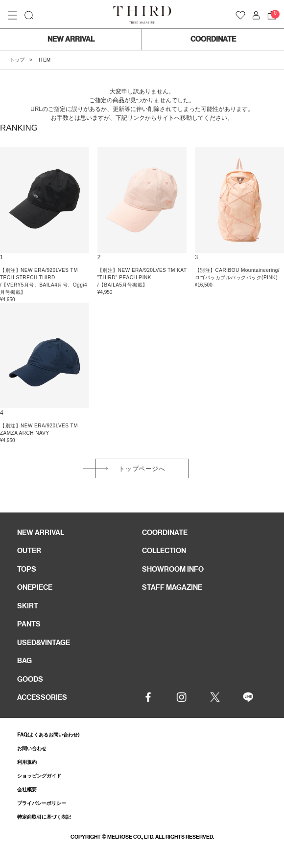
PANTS (29, 624)
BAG (24, 661)
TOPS (27, 569)
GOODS (30, 679)
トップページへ (142, 469)
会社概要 (27, 790)
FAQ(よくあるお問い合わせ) (48, 735)
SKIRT (28, 606)
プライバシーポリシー (42, 803)
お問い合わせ (32, 748)
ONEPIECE (35, 587)
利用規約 (27, 762)
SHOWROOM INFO (173, 569)
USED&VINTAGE (44, 643)
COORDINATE (213, 39)
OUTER (29, 551)
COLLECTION (164, 551)
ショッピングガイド (39, 776)
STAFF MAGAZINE (172, 587)
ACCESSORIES (42, 697)
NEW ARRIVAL (71, 39)
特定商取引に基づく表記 (44, 817)
